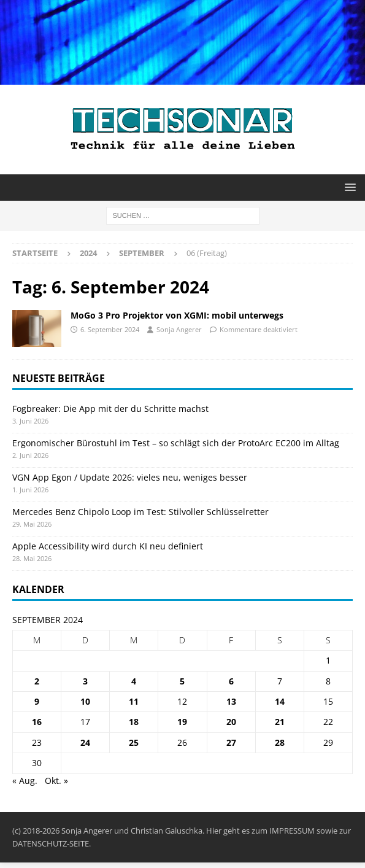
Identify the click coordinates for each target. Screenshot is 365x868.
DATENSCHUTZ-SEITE (51, 843)
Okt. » (56, 781)
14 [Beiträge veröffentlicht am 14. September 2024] (280, 701)
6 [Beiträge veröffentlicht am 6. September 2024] (231, 681)
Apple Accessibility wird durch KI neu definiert (108, 546)
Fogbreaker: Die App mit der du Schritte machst (110, 409)
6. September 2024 (110, 329)
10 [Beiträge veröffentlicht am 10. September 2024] (85, 701)
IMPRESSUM (292, 831)
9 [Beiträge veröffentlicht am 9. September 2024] (37, 701)
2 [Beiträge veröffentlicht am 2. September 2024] (37, 681)
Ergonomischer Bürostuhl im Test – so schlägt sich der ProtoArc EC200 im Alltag (176, 443)
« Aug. (25, 781)
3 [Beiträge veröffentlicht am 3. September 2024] (85, 681)
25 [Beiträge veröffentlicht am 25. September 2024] (134, 742)
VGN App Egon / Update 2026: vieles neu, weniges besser (130, 477)
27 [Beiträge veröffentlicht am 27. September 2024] (231, 742)
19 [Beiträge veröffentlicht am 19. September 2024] (182, 722)
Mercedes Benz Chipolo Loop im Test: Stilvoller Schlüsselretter (140, 512)
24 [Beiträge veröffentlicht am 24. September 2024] (85, 742)
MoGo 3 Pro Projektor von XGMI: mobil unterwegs (177, 315)
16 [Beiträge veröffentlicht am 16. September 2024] (37, 722)
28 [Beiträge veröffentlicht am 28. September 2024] (280, 742)
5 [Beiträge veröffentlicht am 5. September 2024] (182, 681)
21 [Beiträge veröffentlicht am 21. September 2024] (280, 722)
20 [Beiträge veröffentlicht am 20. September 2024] (231, 722)
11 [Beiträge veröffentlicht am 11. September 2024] (134, 701)
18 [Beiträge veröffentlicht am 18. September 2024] (134, 722)
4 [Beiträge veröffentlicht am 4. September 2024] (134, 681)
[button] (348, 187)
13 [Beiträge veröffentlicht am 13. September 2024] (231, 701)
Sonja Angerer (179, 329)
